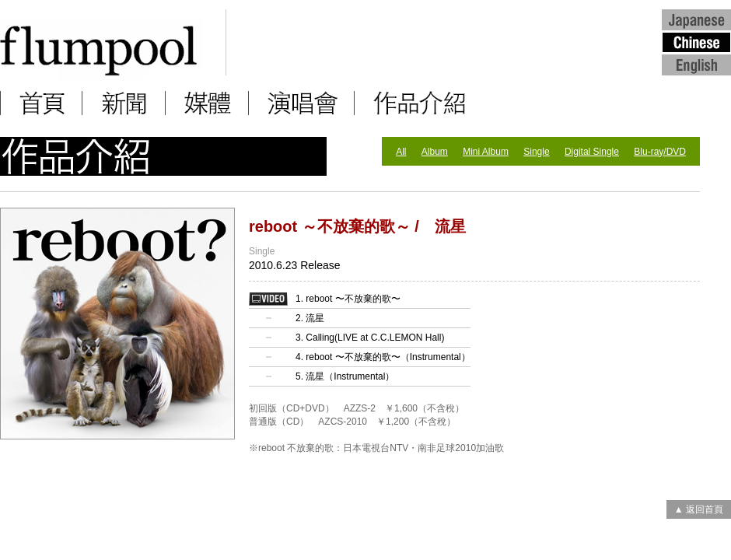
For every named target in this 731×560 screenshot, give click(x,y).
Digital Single (592, 152)
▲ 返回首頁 (699, 509)
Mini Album (486, 152)
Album (435, 152)
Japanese (696, 19)
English (696, 64)
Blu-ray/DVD (660, 152)
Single (536, 152)
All (401, 152)
